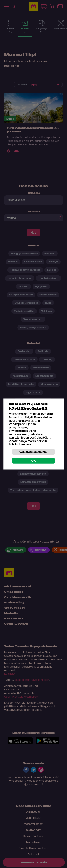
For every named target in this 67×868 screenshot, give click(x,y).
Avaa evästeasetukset (34, 452)
